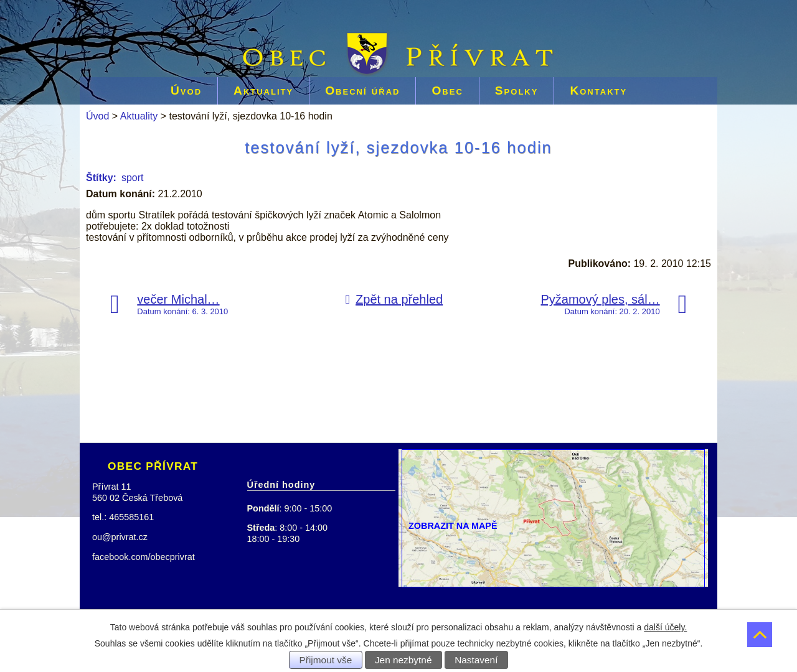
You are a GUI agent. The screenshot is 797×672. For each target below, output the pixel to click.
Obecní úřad (362, 91)
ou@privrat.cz (120, 537)
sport (133, 178)
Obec (447, 91)
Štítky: (101, 178)
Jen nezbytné (403, 660)
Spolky (517, 91)
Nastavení (476, 660)
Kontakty (598, 91)
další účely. (665, 627)
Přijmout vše (326, 660)
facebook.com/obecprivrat (144, 557)
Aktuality (263, 91)
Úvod (186, 91)
